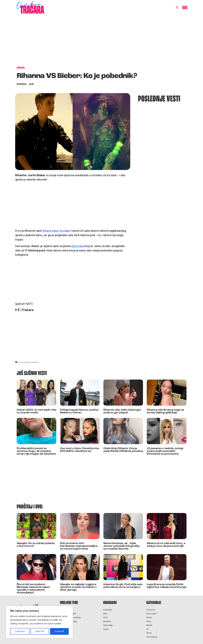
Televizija (108, 625)
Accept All (59, 631)
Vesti (106, 629)
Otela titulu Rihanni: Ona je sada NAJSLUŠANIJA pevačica (123, 450)
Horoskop (152, 637)
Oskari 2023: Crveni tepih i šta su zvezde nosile (36, 411)
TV (148, 629)
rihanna (35, 362)
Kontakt (108, 610)
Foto (106, 618)
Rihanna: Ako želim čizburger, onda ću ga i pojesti (123, 411)
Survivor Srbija (68, 622)
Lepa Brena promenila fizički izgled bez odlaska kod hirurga (167, 586)
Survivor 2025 (68, 614)
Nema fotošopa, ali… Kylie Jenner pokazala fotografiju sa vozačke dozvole (122, 546)
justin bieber (24, 362)
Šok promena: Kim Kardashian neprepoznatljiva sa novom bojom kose (79, 546)
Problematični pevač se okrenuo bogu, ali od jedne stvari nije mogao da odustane (36, 451)
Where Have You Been (57, 231)
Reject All (40, 631)
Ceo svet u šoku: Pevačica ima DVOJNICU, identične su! (79, 450)
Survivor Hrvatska (70, 618)
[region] (39, 622)
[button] (177, 8)
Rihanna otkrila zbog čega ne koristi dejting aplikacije (165, 411)
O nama (151, 610)
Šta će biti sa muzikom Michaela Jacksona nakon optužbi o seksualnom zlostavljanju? (33, 589)
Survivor (65, 610)
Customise (20, 631)
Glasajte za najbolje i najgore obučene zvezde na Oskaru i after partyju (78, 587)
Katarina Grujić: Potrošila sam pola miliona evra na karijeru (123, 586)
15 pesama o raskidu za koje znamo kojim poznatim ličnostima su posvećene (165, 451)
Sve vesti (151, 614)
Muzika (107, 622)
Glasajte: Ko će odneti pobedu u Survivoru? (36, 545)
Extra (149, 618)
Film (105, 614)
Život (149, 633)
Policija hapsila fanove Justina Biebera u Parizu (79, 411)
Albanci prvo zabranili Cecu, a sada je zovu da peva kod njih (166, 545)
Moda (149, 625)
